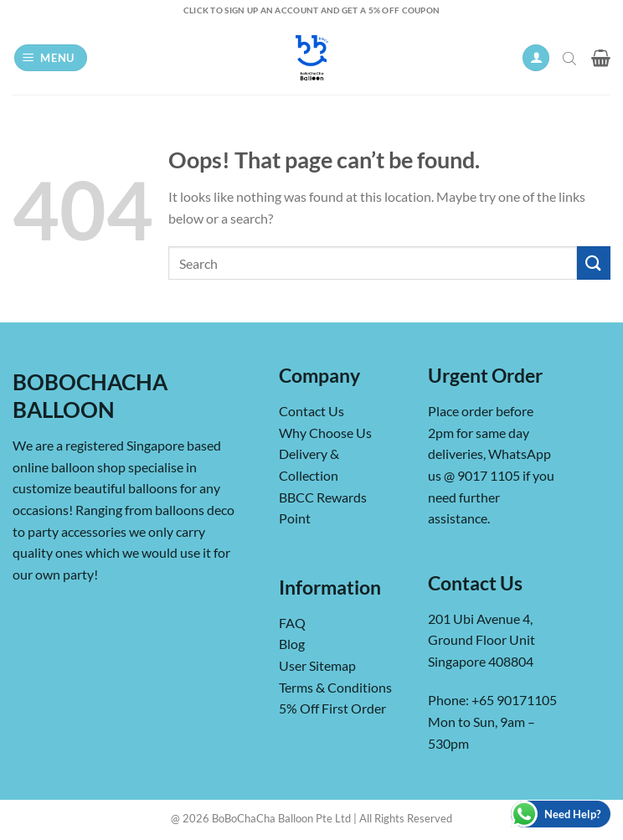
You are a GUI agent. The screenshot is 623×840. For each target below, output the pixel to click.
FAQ (292, 623)
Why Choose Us (325, 433)
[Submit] (594, 263)
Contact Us (311, 411)
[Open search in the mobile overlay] (571, 58)
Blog (292, 644)
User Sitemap (317, 665)
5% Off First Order (332, 708)
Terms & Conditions (335, 687)
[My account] (536, 58)
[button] (51, 58)
